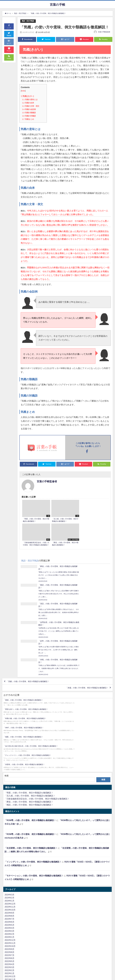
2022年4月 (9, 859)
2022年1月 (9, 868)
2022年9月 (9, 843)
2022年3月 (9, 862)
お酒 (7, 913)
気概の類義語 (29, 113)
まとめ (8, 907)
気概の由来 (28, 103)
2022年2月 (9, 865)
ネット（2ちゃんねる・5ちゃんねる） (22, 970)
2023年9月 (9, 807)
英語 (7, 952)
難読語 (8, 946)
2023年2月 (9, 828)
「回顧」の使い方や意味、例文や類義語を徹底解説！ (31, 609)
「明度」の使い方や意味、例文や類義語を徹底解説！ (29, 687)
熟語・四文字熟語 (29, 21)
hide (23, 91)
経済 (7, 925)
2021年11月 (10, 874)
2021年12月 (10, 871)
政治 (7, 931)
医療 (7, 961)
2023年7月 (9, 813)
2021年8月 (9, 883)
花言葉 (8, 904)
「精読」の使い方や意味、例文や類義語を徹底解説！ (29, 699)
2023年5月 (9, 819)
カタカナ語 (10, 922)
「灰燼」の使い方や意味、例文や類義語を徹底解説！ (84, 616)
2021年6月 (9, 889)
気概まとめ (28, 119)
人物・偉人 (10, 940)
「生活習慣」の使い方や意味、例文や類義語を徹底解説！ (31, 742)
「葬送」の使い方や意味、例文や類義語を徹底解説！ (29, 696)
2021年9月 (9, 880)
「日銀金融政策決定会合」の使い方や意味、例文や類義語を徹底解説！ (37, 693)
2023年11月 (10, 801)
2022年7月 (9, 849)
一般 (7, 949)
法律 (7, 964)
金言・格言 (10, 934)
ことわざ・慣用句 (13, 916)
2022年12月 (10, 834)
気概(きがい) (27, 96)
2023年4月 (9, 822)
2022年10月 (10, 840)
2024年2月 (9, 792)
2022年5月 (9, 856)
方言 (7, 901)
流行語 (8, 967)
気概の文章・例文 (31, 106)
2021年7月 (9, 886)
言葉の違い (10, 937)
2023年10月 (10, 804)
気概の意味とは (30, 99)
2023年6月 (9, 816)
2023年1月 (9, 831)
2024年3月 (9, 789)
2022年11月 (10, 837)
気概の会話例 (29, 109)
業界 (7, 928)
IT (5, 955)
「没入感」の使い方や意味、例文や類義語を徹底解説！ (30, 690)
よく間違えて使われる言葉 (17, 943)
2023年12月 (10, 798)
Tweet (9, 34)
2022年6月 (9, 853)
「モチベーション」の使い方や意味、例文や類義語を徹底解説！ (34, 770)
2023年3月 (9, 825)
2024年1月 (9, 795)
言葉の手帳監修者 (104, 32)
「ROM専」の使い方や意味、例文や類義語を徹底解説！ (30, 715)
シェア (9, 26)
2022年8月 (9, 846)
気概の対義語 (29, 116)
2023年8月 (9, 810)
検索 (7, 670)
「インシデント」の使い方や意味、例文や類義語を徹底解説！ (33, 756)
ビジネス (9, 958)
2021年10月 (10, 877)
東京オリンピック (13, 919)
